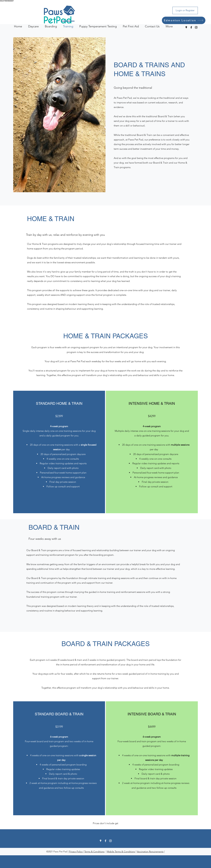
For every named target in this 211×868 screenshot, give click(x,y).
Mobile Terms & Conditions (121, 852)
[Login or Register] (185, 10)
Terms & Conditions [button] (94, 852)
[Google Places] (186, 27)
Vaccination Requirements (150, 852)
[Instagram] (196, 27)
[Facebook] (191, 27)
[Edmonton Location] (184, 20)
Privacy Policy (76, 852)
